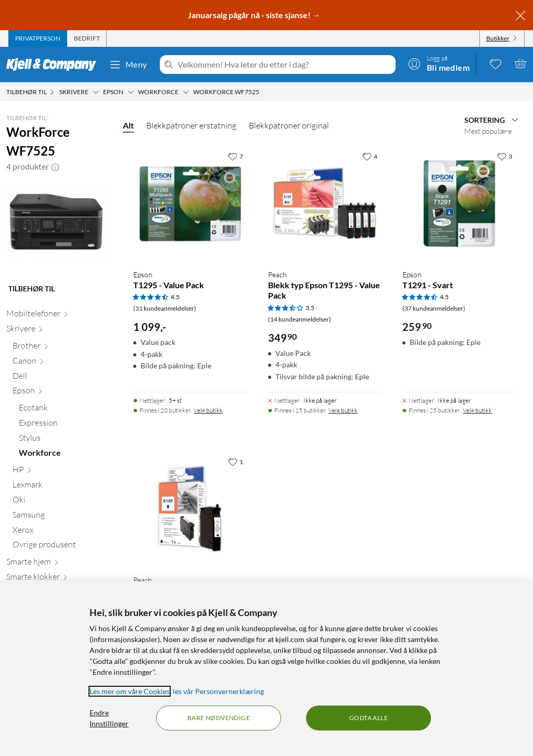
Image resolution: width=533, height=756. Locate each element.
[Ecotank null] (65, 410)
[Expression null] (65, 425)
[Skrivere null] (58, 331)
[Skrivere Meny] (96, 92)
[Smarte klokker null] (58, 579)
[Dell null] (61, 378)
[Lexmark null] (61, 487)
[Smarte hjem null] (58, 564)
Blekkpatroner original (289, 125)
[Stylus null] (65, 440)
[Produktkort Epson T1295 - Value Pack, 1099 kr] (190, 204)
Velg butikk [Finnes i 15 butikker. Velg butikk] (343, 410)
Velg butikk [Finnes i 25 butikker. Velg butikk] (477, 410)
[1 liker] (236, 462)
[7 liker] (236, 156)
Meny (128, 65)
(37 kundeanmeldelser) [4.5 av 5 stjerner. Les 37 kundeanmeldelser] (434, 308)
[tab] (38, 39)
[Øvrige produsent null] (61, 547)
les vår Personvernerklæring (218, 691)
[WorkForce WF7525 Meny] (262, 92)
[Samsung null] (61, 517)
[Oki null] (61, 502)
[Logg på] (439, 63)
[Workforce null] (65, 455)
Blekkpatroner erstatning (191, 125)
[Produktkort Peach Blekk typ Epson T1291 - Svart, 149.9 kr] (190, 509)
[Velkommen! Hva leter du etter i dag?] (284, 65)
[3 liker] (505, 156)
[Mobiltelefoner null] (58, 316)
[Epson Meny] (131, 92)
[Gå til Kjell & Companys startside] (54, 65)
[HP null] (61, 472)
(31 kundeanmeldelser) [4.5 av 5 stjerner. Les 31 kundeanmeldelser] (165, 308)
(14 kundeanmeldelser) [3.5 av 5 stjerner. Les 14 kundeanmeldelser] (300, 319)
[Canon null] (61, 363)
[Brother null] (61, 348)
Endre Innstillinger (109, 718)
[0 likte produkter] (496, 63)
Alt (128, 125)
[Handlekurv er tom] (521, 63)
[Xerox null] (61, 532)
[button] (55, 166)
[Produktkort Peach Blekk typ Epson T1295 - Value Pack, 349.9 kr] (325, 204)
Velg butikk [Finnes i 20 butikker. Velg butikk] (208, 410)
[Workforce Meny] (186, 92)
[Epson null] (61, 393)
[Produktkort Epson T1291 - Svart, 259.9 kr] (459, 204)
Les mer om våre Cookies (130, 691)
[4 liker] (370, 156)
